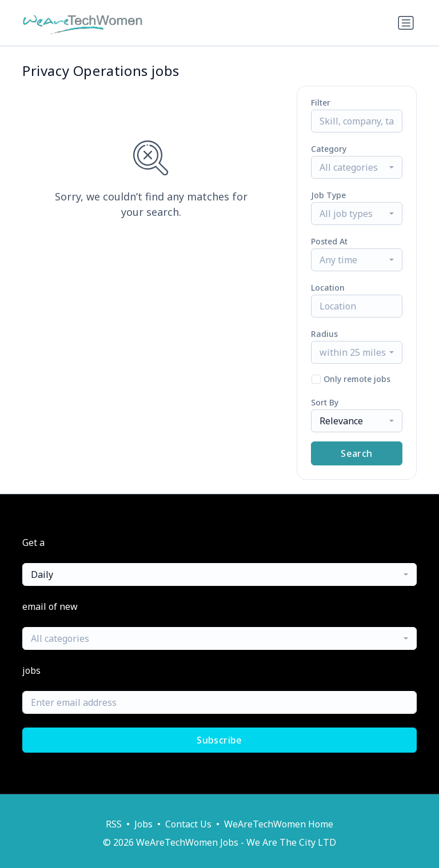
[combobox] (357, 167)
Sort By (325, 402)
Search (356, 453)
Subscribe (219, 740)
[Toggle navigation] (406, 23)
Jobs (143, 824)
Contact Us (188, 824)
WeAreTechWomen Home (279, 824)
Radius (324, 334)
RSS (114, 824)
